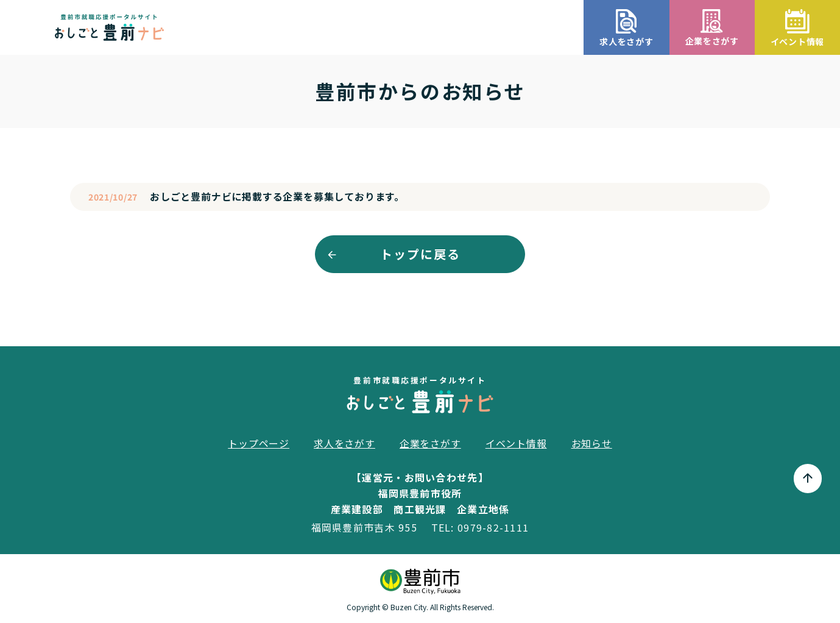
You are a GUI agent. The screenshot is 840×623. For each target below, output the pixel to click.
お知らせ (592, 443)
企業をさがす (430, 443)
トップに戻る (420, 254)
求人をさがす (344, 443)
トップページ (259, 443)
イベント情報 (516, 443)
